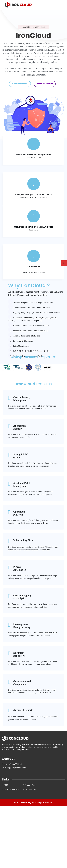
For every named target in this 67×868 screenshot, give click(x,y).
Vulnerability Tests (23, 542)
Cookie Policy (31, 790)
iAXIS (6, 785)
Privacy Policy (31, 785)
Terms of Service (11, 790)
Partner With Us (45, 84)
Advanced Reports (23, 712)
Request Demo (20, 84)
